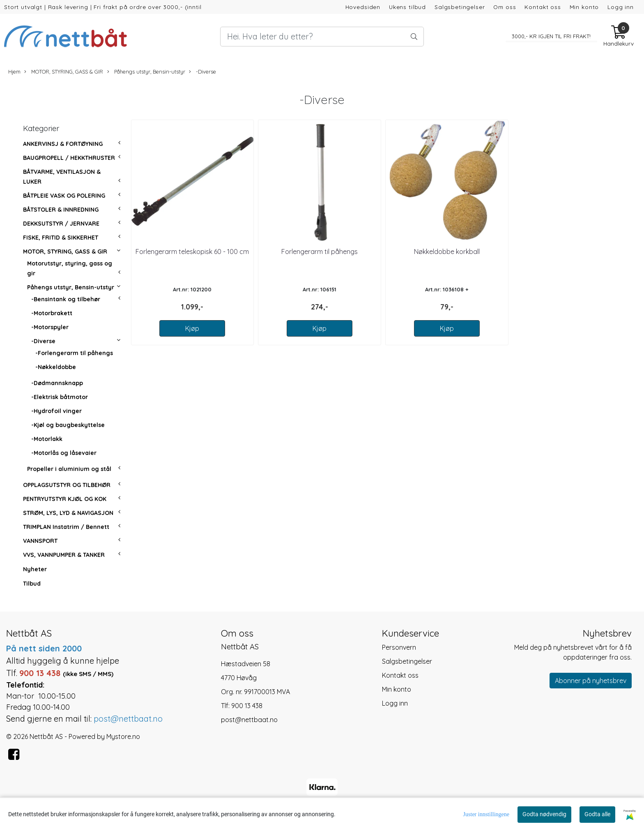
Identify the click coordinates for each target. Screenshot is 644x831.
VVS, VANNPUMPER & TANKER (64, 555)
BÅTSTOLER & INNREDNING (61, 210)
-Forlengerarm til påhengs (74, 353)
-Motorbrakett (52, 313)
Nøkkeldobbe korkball (447, 252)
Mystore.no (123, 736)
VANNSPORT (40, 541)
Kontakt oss (543, 7)
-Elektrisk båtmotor (60, 397)
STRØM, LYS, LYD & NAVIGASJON (68, 513)
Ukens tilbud (407, 7)
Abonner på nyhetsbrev (591, 681)
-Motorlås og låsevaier (64, 453)
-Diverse (202, 72)
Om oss (505, 7)
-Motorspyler (50, 327)
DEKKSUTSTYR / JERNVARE (61, 224)
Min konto (584, 7)
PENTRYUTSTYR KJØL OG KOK (65, 499)
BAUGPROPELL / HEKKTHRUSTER (69, 158)
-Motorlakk (47, 439)
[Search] (322, 37)
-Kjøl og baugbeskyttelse (68, 425)
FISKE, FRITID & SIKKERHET (61, 238)
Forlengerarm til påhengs (320, 252)
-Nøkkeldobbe (56, 367)
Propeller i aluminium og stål (69, 469)
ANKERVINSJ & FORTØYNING (63, 144)
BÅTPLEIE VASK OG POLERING (64, 196)
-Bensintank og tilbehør (66, 299)
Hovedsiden (363, 7)
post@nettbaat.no (249, 720)
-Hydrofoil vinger (56, 411)
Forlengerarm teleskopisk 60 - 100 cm (192, 252)
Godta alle (597, 814)
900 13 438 (247, 706)
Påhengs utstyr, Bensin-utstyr (146, 72)
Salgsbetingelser (460, 7)
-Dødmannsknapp (57, 383)
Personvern (399, 647)
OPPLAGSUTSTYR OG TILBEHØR (67, 485)
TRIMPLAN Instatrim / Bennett (66, 527)
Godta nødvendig (544, 814)
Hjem (14, 72)
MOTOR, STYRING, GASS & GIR (64, 72)
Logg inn (621, 7)
